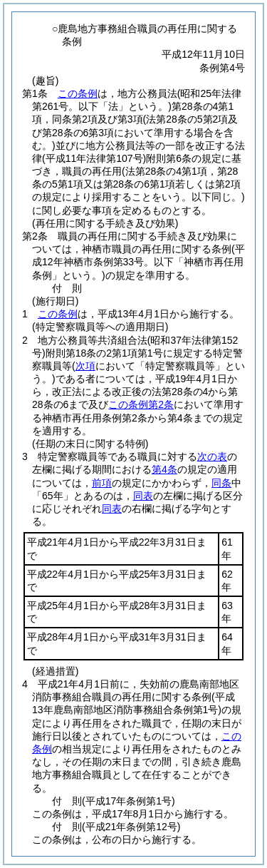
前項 (102, 483)
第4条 (164, 469)
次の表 (212, 456)
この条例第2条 (141, 404)
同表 (143, 496)
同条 (221, 483)
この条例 (78, 93)
